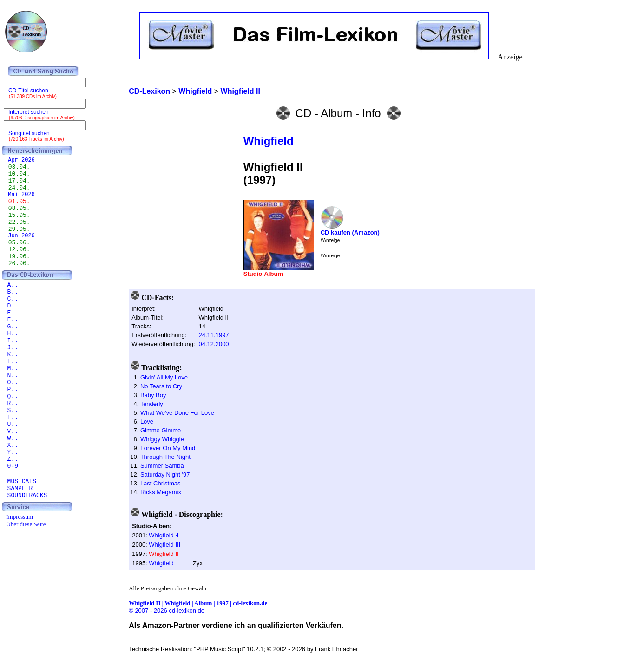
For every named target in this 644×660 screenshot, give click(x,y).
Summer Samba (162, 466)
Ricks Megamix (161, 492)
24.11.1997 (214, 335)
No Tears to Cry (161, 386)
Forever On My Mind (168, 448)
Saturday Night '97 (165, 474)
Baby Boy (153, 395)
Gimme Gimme (161, 430)
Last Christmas (161, 483)
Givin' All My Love (164, 377)
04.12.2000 (214, 344)
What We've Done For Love (177, 413)
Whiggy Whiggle (162, 439)
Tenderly (152, 404)
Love (147, 421)
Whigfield (269, 141)
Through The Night (165, 457)
